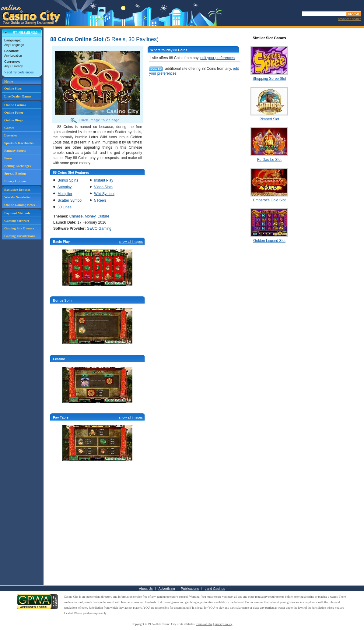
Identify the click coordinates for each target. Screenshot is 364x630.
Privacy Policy (224, 624)
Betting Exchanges (17, 166)
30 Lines (64, 207)
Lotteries (11, 135)
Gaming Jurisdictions (20, 236)
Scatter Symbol (70, 200)
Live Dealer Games (18, 96)
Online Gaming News (19, 205)
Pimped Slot (269, 119)
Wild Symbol (104, 194)
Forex (8, 158)
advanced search (350, 19)
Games (9, 128)
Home (9, 81)
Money (90, 216)
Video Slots (103, 187)
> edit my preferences (19, 72)
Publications (190, 589)
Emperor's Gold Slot (269, 200)
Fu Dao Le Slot (269, 160)
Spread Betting (15, 173)
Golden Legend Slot (269, 241)
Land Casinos (215, 589)
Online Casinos (15, 105)
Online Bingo (14, 120)
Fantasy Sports (15, 150)
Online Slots (13, 88)
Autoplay (65, 187)
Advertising (167, 589)
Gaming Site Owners (19, 228)
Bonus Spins (68, 180)
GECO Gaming (99, 228)
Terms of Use (204, 624)
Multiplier (65, 194)
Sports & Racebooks (19, 143)
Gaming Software (17, 221)
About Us (146, 589)
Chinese (76, 216)
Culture (103, 216)
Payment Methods (17, 213)
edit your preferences (217, 58)
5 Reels (100, 200)
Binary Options (15, 181)
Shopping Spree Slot (269, 79)
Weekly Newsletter (18, 197)
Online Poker (14, 112)
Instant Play (104, 180)
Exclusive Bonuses (17, 189)
